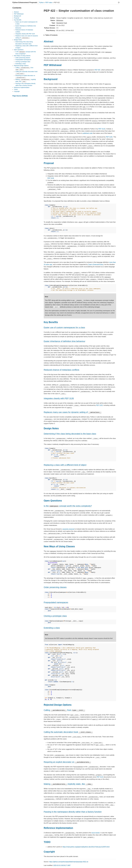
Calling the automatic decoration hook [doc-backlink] (68, 732)
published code (88, 133)
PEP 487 (97, 70)
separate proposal (68, 529)
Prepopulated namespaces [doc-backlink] (56, 602)
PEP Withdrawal (19, 14)
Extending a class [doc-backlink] (52, 628)
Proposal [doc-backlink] (49, 163)
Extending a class (21, 64)
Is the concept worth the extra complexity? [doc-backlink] (68, 506)
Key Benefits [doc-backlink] (51, 322)
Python (41, 3)
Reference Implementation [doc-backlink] (58, 828)
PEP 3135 (109, 137)
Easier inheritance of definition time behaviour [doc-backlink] (64, 341)
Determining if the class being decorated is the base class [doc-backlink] (70, 434)
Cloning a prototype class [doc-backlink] (55, 616)
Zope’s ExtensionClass (96, 264)
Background (17, 16)
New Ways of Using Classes (22, 56)
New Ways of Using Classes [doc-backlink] (59, 546)
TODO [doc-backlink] (47, 842)
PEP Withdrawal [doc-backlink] (53, 65)
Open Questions (19, 50)
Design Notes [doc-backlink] (51, 428)
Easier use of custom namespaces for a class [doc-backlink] (64, 327)
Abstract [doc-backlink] (48, 41)
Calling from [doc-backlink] (64, 710)
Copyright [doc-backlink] (49, 852)
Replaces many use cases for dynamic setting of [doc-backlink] (73, 412)
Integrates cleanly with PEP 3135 (25, 34)
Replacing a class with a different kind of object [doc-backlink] (65, 465)
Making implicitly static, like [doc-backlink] (68, 784)
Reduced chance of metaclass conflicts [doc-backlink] (61, 370)
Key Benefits (18, 20)
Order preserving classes (23, 58)
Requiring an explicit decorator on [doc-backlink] (67, 762)
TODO (16, 89)
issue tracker (96, 833)
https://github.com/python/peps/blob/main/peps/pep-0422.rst (69, 862)
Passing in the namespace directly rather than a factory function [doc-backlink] (73, 812)
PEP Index (49, 3)
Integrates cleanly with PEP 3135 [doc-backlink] (59, 398)
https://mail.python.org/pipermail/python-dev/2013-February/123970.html (86, 847)
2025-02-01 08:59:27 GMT (62, 865)
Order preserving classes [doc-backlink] (55, 587)
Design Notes (18, 40)
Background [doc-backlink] (51, 79)
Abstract (16, 12)
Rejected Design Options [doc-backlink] (58, 705)
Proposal (17, 18)
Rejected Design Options (21, 66)
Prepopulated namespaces (23, 60)
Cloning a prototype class (23, 62)
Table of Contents (51, 35)
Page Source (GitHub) (20, 96)
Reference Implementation (22, 87)
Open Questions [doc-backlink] (53, 501)
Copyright (17, 91)
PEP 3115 (102, 129)
